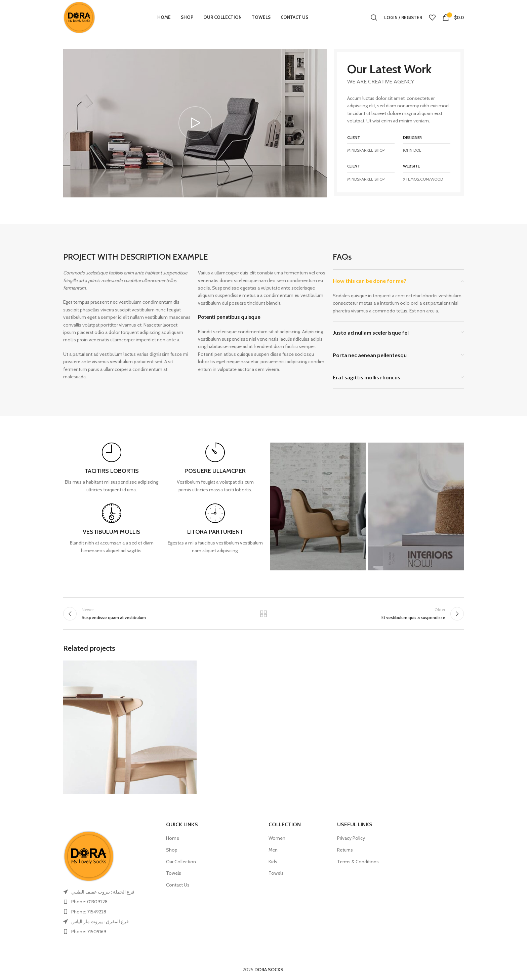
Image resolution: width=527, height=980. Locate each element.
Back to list (264, 614)
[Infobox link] (112, 468)
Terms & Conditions (358, 862)
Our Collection (181, 862)
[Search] (374, 17)
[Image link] (88, 856)
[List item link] (110, 902)
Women (277, 838)
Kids (273, 862)
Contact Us (178, 885)
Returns (345, 850)
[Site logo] (79, 17)
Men (273, 850)
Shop (172, 850)
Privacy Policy (351, 838)
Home (173, 838)
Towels (174, 873)
